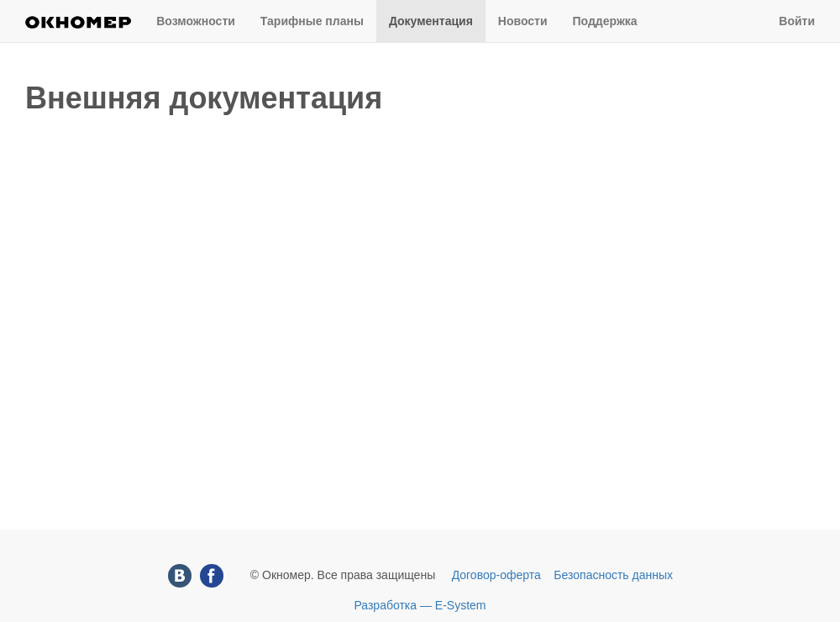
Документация (431, 21)
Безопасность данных (613, 575)
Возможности (196, 21)
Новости (523, 21)
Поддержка (605, 21)
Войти (797, 21)
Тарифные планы (312, 21)
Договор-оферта (496, 575)
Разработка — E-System (420, 605)
